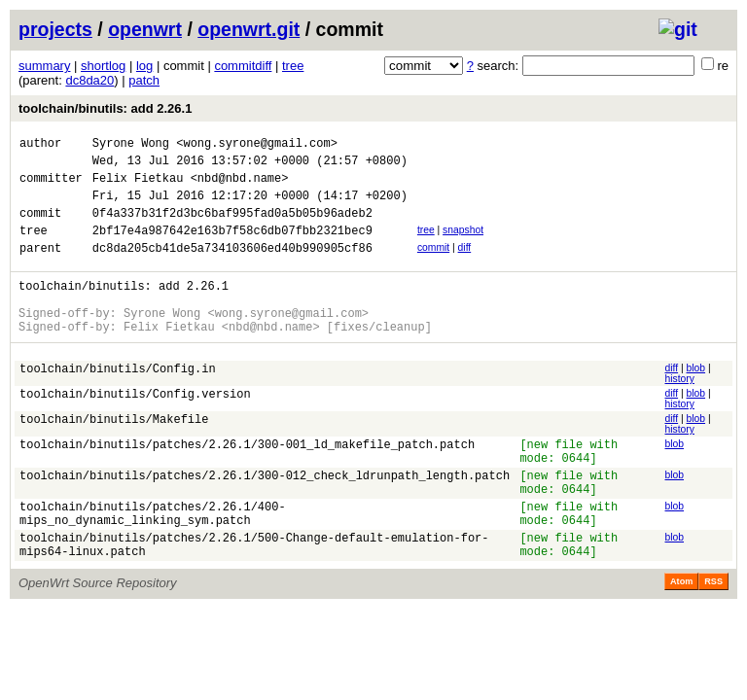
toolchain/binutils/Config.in (118, 403)
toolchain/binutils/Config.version (135, 428)
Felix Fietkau (138, 186)
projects (55, 29)
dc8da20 (89, 80)
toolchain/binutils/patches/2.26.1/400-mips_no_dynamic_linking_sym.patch (153, 561)
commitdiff (243, 66)
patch (144, 80)
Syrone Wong (131, 145)
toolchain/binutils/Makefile (114, 454)
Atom (681, 637)
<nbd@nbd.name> (240, 186)
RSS (713, 637)
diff (465, 265)
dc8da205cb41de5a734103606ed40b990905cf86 (232, 268)
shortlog (103, 66)
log (144, 66)
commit (433, 265)
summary (44, 66)
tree (293, 66)
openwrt (145, 29)
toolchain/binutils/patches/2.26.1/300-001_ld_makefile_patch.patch (247, 479)
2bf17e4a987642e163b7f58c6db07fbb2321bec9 (232, 247)
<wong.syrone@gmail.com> (257, 145)
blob (696, 400)
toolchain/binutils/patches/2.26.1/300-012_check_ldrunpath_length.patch (265, 516)
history (679, 411)
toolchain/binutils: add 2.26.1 (105, 108)
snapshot (463, 245)
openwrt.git (249, 29)
